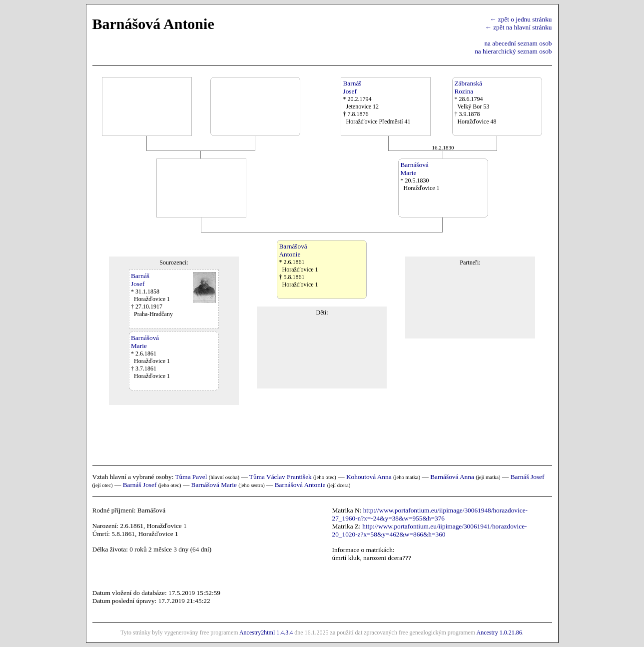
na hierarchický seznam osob (513, 51)
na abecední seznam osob (518, 43)
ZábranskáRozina (468, 87)
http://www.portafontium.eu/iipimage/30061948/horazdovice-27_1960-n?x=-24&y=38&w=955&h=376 (430, 514)
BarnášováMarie (414, 169)
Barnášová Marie (214, 485)
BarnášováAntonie (293, 250)
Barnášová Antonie (300, 485)
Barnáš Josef (528, 477)
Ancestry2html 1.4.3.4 (266, 632)
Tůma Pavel (191, 477)
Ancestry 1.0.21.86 (499, 632)
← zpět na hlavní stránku (519, 27)
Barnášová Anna (452, 477)
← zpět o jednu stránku (521, 19)
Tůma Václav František (281, 477)
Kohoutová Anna (369, 477)
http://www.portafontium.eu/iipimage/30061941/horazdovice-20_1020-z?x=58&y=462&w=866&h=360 (430, 530)
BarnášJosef (352, 87)
